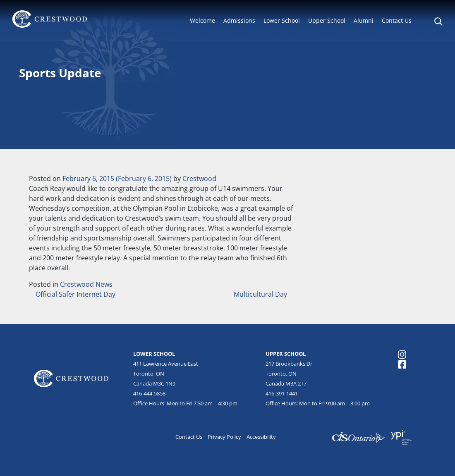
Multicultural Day (261, 294)
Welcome (202, 20)
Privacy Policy (224, 437)
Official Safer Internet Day (75, 294)
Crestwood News (86, 284)
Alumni (364, 20)
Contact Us (397, 20)
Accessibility (261, 437)
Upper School (327, 20)
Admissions (239, 20)
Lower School (282, 20)
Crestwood (199, 178)
